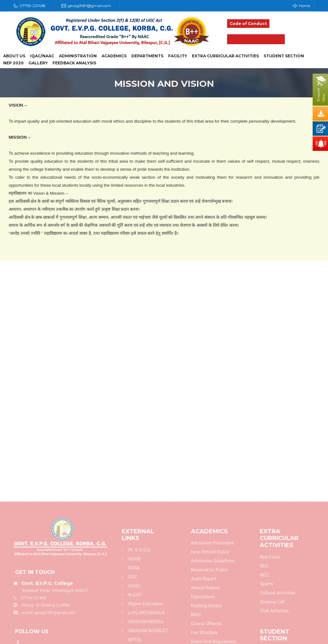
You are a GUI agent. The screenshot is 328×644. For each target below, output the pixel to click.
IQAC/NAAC (42, 56)
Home (301, 6)
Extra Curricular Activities (225, 56)
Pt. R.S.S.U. (136, 634)
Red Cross (270, 641)
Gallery (38, 63)
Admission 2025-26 (256, 39)
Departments (147, 56)
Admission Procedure (213, 627)
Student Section (284, 56)
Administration (78, 56)
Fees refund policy (210, 636)
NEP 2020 (13, 63)
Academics (114, 56)
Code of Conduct (248, 24)
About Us (14, 56)
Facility (178, 56)
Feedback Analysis (74, 63)
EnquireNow (321, 95)
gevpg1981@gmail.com (89, 6)
